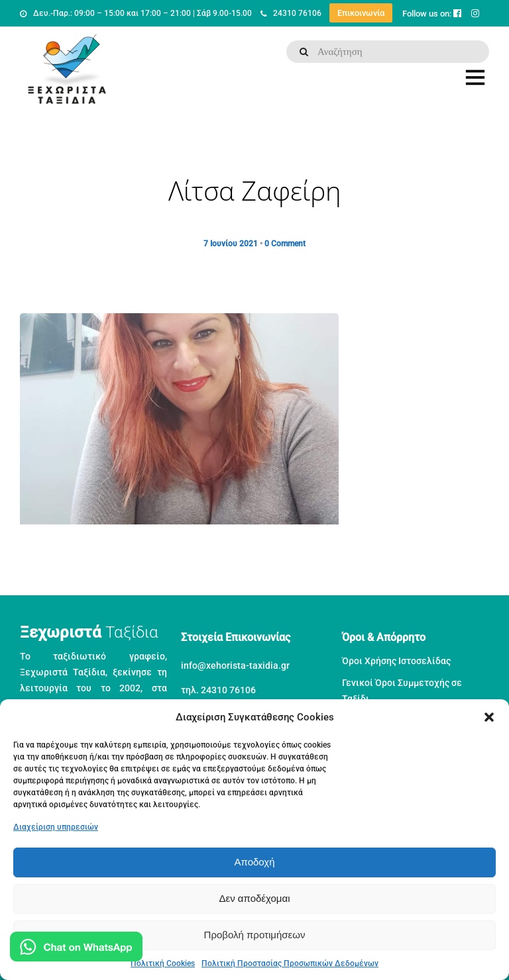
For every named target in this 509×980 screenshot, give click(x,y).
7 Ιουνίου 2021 (231, 244)
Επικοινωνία (361, 13)
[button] (489, 717)
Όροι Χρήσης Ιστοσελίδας (396, 661)
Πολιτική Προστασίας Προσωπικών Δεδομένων (290, 963)
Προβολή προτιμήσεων (255, 935)
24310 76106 (291, 13)
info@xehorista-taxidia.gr (235, 665)
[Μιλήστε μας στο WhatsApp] (76, 949)
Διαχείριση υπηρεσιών (56, 827)
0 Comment (285, 244)
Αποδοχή (255, 862)
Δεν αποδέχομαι (254, 898)
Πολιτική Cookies (163, 963)
